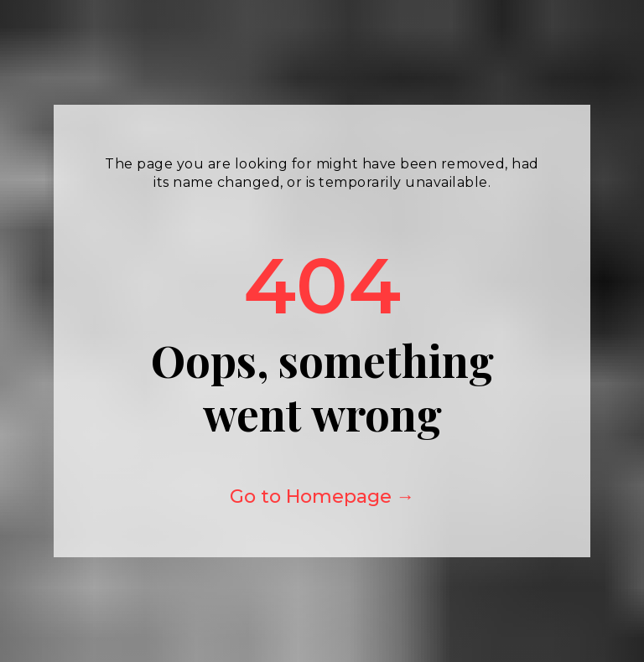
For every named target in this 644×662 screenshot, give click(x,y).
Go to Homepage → (322, 496)
